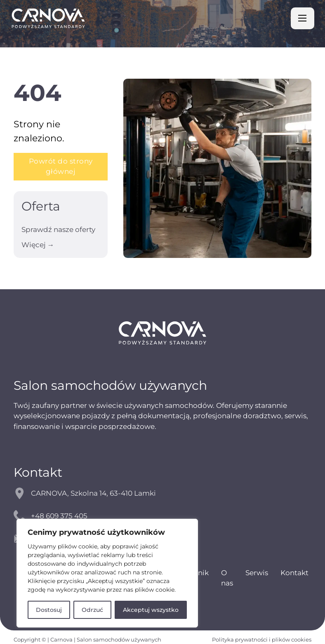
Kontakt (294, 573)
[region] (107, 573)
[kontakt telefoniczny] (162, 516)
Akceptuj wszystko (151, 610)
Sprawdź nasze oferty (58, 229)
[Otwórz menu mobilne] (302, 18)
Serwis (257, 573)
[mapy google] (162, 493)
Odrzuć (92, 610)
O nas (227, 578)
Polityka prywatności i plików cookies (262, 639)
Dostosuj (49, 610)
